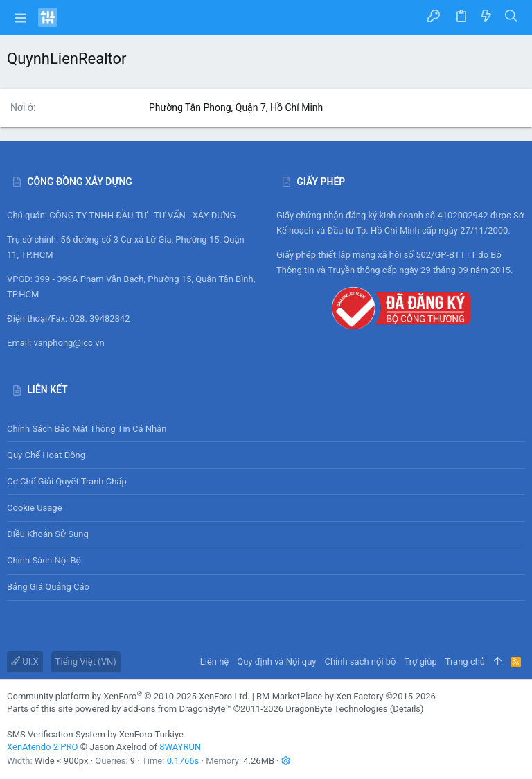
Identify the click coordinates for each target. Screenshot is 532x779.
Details (407, 709)
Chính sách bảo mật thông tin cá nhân (266, 429)
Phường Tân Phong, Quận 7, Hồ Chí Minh (236, 107)
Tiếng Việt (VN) (86, 662)
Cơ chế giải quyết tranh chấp (67, 481)
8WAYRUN (180, 747)
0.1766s (183, 761)
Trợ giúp (421, 662)
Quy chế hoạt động (266, 455)
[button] (21, 17)
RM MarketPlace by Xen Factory (346, 696)
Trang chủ (465, 662)
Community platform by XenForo (128, 696)
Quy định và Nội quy (276, 662)
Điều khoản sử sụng (48, 534)
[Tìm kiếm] (512, 17)
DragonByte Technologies (336, 709)
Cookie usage (35, 508)
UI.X (25, 662)
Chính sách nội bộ (44, 560)
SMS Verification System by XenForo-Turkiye (95, 734)
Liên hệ (215, 662)
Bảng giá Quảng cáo (48, 587)
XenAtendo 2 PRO (42, 747)
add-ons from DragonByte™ (177, 709)
